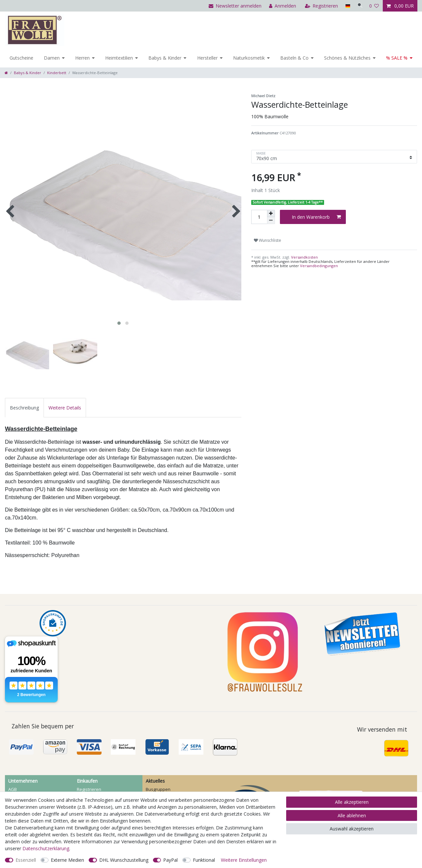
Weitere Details (65, 408)
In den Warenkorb (316, 217)
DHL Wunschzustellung (124, 860)
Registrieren (89, 789)
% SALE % (397, 58)
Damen (52, 58)
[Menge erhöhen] (271, 213)
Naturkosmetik (249, 58)
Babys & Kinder (165, 58)
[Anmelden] (281, 6)
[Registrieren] (320, 6)
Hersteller (207, 58)
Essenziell (26, 860)
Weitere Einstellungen (244, 860)
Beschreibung (24, 408)
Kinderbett (57, 73)
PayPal (170, 860)
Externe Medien (67, 860)
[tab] (24, 408)
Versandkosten (304, 257)
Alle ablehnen (352, 815)
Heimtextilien (119, 58)
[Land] (346, 6)
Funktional (204, 860)
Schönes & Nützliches (347, 58)
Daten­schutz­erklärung (46, 848)
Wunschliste (268, 240)
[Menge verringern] (271, 221)
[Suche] (359, 6)
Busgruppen (158, 789)
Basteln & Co (294, 58)
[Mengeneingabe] (259, 217)
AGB (13, 789)
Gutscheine (21, 58)
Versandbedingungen (319, 266)
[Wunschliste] (374, 6)
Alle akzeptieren (352, 802)
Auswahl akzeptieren (352, 829)
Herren (82, 58)
